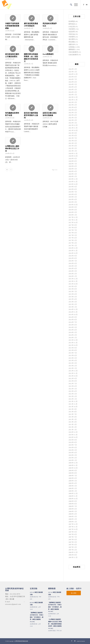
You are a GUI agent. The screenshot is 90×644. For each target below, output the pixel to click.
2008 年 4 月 (73, 514)
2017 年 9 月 (73, 225)
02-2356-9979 (15, 594)
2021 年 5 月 (73, 143)
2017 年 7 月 (73, 230)
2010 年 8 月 (73, 442)
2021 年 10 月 (73, 130)
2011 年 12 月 (73, 401)
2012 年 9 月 (73, 379)
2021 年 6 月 (73, 141)
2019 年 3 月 (73, 202)
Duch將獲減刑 (48, 54)
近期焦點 (72, 47)
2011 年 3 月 (73, 424)
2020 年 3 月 (73, 174)
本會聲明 (72, 37)
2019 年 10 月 (73, 184)
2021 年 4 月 (73, 146)
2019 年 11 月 (73, 182)
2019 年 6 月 (73, 194)
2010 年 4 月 (73, 453)
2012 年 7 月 (73, 384)
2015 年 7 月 (73, 292)
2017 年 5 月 (73, 235)
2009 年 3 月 (73, 486)
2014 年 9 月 (73, 317)
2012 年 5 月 (73, 389)
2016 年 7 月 (73, 261)
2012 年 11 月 (73, 373)
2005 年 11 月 (73, 557)
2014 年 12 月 (73, 309)
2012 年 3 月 (73, 394)
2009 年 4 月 (73, 483)
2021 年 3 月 (73, 148)
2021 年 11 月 (73, 128)
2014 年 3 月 (73, 332)
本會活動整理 (73, 52)
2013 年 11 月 (73, 343)
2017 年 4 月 (73, 238)
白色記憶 (72, 27)
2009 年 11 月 (73, 465)
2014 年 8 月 (73, 320)
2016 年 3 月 (73, 271)
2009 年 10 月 (73, 468)
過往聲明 (72, 39)
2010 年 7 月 (73, 445)
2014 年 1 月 (73, 338)
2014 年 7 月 (73, 322)
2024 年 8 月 (73, 77)
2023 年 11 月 (73, 100)
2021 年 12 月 (73, 125)
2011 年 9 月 (73, 409)
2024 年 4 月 (73, 87)
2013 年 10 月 (73, 345)
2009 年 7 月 (73, 476)
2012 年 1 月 (73, 399)
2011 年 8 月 (73, 412)
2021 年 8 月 (73, 136)
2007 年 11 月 (73, 527)
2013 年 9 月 (73, 348)
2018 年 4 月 (73, 210)
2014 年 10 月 (73, 315)
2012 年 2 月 (73, 396)
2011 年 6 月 (73, 417)
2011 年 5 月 (73, 419)
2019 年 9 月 (73, 187)
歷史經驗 (72, 42)
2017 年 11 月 (73, 220)
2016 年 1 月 (73, 276)
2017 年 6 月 (73, 233)
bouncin (83, 641)
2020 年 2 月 (73, 176)
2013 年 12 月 (73, 340)
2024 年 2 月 (73, 92)
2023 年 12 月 (73, 97)
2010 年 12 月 (73, 432)
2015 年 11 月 (73, 281)
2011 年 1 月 (73, 430)
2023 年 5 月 (73, 102)
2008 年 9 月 (73, 501)
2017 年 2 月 (73, 243)
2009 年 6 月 (73, 478)
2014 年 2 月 (73, 335)
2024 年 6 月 (73, 82)
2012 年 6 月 (73, 386)
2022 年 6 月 (73, 110)
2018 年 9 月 (73, 207)
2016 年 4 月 (73, 268)
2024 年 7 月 (73, 79)
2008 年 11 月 (73, 496)
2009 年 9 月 (73, 471)
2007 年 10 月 (73, 529)
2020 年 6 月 (73, 166)
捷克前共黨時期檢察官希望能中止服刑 (31, 115)
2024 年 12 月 (73, 74)
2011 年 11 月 (73, 404)
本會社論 (72, 34)
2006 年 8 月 (73, 555)
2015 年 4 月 (73, 299)
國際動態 (72, 49)
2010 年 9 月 (73, 440)
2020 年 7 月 (73, 164)
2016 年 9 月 (73, 256)
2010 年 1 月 (73, 460)
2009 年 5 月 (73, 481)
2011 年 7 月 (73, 414)
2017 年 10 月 (73, 223)
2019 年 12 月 (73, 179)
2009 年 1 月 (73, 491)
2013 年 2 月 (73, 366)
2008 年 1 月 (73, 522)
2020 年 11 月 (73, 154)
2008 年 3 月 (73, 517)
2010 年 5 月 (73, 450)
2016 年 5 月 (73, 266)
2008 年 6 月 (73, 509)
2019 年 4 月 (73, 199)
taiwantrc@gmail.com (13, 604)
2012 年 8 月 (73, 381)
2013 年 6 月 (73, 355)
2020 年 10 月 (73, 156)
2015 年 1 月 (73, 307)
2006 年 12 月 (73, 552)
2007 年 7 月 (73, 537)
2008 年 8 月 (73, 504)
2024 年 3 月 (73, 90)
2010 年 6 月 (73, 448)
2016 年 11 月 (73, 251)
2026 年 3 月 (73, 69)
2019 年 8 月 (73, 189)
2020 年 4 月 (73, 171)
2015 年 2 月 (73, 304)
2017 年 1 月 (73, 246)
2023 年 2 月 (73, 105)
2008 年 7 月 (73, 506)
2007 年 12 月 (73, 524)
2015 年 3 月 (73, 302)
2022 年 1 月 (73, 123)
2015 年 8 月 (73, 289)
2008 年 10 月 (73, 499)
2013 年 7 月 (73, 353)
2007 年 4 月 (73, 545)
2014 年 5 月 (73, 327)
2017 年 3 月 (73, 240)
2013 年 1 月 (73, 368)
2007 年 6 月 (73, 540)
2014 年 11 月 (73, 312)
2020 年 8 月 (73, 161)
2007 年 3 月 (73, 547)
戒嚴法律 (72, 44)
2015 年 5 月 (73, 297)
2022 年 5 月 (73, 113)
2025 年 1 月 (73, 72)
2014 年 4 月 (73, 330)
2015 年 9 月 (73, 286)
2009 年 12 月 (73, 463)
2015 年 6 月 (73, 294)
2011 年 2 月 (73, 427)
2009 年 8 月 (73, 473)
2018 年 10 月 (73, 205)
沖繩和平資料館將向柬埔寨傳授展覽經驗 (12, 26)
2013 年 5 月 (73, 358)
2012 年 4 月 (73, 391)
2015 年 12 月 (73, 279)
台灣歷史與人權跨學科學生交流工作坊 (12, 149)
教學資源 (72, 24)
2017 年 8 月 (73, 228)
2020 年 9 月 (73, 159)
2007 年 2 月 (73, 550)
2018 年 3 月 (73, 212)
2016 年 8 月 (73, 258)
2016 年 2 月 (73, 274)
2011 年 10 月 (73, 407)
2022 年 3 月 (73, 118)
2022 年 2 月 (73, 120)
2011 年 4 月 (73, 422)
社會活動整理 (73, 55)
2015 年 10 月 (73, 284)
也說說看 (72, 32)
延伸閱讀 (72, 21)
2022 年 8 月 (73, 107)
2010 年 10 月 (73, 437)
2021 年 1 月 (73, 151)
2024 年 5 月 (73, 84)
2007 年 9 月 (73, 532)
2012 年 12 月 (73, 371)
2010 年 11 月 (73, 435)
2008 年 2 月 (73, 519)
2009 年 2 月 (73, 488)
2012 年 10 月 (73, 376)
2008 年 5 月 (73, 511)
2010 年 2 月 (73, 458)
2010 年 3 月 (73, 455)
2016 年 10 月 (73, 253)
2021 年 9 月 (73, 133)
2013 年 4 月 (73, 361)
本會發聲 (72, 29)
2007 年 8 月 (73, 534)
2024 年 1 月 (73, 95)
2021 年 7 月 (73, 138)
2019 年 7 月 (73, 192)
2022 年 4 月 (73, 115)
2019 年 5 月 (73, 197)
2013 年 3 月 (73, 363)
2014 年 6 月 (73, 325)
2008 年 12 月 (73, 493)
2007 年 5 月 (73, 542)
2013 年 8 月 (73, 350)
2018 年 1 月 (73, 215)
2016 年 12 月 (73, 248)
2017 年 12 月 (73, 217)
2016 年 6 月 (73, 263)
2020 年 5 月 (73, 169)
